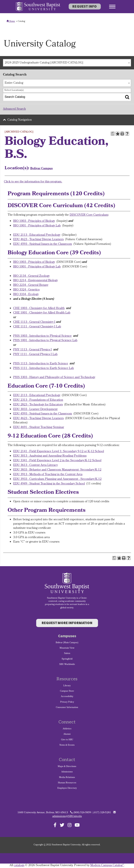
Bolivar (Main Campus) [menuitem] (67, 643)
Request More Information (67, 623)
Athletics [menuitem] (67, 729)
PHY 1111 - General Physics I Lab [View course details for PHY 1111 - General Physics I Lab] (35, 354)
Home (11, 22)
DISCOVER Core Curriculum (89, 215)
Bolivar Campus (41, 169)
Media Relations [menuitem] (67, 778)
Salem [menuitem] (67, 654)
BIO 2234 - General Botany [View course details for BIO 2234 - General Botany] (31, 285)
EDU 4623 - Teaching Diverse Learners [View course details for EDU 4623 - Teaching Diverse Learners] (38, 240)
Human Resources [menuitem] (67, 783)
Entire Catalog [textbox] (14, 83)
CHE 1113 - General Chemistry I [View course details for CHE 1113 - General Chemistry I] (34, 322)
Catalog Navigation (20, 120)
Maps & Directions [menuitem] (67, 767)
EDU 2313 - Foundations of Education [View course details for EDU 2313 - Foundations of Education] (38, 400)
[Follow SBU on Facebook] (55, 825)
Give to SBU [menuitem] (67, 740)
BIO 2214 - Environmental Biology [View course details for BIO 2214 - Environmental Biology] (35, 281)
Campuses (67, 636)
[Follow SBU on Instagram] (70, 825)
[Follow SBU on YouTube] (77, 825)
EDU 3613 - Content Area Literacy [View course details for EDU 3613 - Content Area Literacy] (35, 465)
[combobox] (67, 63)
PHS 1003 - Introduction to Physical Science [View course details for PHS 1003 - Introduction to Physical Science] (42, 336)
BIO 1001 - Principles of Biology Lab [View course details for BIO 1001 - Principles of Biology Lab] (37, 226)
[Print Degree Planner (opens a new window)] (113, 134)
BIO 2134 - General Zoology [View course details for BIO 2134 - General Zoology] (31, 276)
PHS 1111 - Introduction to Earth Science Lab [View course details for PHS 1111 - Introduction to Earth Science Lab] (44, 368)
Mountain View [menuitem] (67, 648)
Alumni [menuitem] (67, 734)
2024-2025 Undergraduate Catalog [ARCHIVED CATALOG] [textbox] (44, 63)
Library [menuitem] (67, 686)
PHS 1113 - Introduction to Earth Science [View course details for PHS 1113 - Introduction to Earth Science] (41, 364)
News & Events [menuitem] (67, 745)
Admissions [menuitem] (67, 772)
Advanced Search (14, 109)
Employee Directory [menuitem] (67, 788)
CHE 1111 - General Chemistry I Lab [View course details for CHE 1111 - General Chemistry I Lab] (37, 327)
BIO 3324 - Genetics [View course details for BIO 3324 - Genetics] (26, 290)
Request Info (85, 6)
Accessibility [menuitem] (67, 697)
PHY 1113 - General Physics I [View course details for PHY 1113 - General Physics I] (32, 350)
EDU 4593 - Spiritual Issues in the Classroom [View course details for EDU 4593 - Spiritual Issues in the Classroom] (43, 244)
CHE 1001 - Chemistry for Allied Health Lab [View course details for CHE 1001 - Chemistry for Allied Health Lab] (42, 313)
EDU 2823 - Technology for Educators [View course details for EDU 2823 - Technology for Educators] (38, 405)
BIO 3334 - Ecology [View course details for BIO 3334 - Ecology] (26, 294)
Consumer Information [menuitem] (67, 708)
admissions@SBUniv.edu (67, 816)
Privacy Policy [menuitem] (67, 702)
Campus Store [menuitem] (67, 691)
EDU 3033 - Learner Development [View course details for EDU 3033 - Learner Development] (35, 409)
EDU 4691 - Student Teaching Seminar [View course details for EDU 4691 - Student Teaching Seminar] (39, 427)
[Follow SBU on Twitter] (62, 825)
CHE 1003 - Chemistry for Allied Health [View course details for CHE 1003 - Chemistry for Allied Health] (39, 308)
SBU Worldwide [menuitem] (67, 665)
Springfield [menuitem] (67, 659)
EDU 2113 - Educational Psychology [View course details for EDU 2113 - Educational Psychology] (37, 235)
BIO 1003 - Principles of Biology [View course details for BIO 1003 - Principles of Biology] (34, 221)
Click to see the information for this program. (33, 182)
